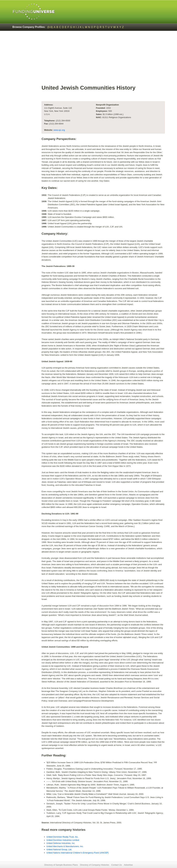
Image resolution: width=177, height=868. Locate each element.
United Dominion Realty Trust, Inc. (62, 837)
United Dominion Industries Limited (63, 840)
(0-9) (50, 27)
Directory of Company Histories (95, 865)
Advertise (128, 865)
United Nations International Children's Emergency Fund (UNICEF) (78, 853)
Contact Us (116, 865)
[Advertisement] (103, 59)
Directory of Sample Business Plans (61, 865)
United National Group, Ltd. (59, 849)
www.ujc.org (59, 130)
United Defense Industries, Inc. (61, 843)
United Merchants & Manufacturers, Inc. (65, 846)
